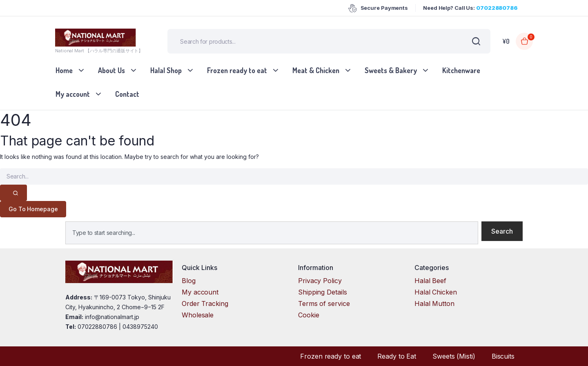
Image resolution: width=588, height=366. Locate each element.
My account (73, 94)
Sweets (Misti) (454, 356)
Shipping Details (322, 292)
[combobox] (272, 233)
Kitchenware (461, 70)
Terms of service (324, 304)
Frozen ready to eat (237, 70)
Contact (127, 94)
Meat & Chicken (316, 70)
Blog (189, 281)
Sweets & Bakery (391, 70)
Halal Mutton (434, 304)
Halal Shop (166, 70)
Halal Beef (430, 281)
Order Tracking (205, 304)
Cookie (308, 315)
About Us (111, 70)
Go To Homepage (33, 209)
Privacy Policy (320, 281)
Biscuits (503, 356)
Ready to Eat (397, 356)
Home (64, 70)
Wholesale (198, 315)
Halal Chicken (436, 292)
